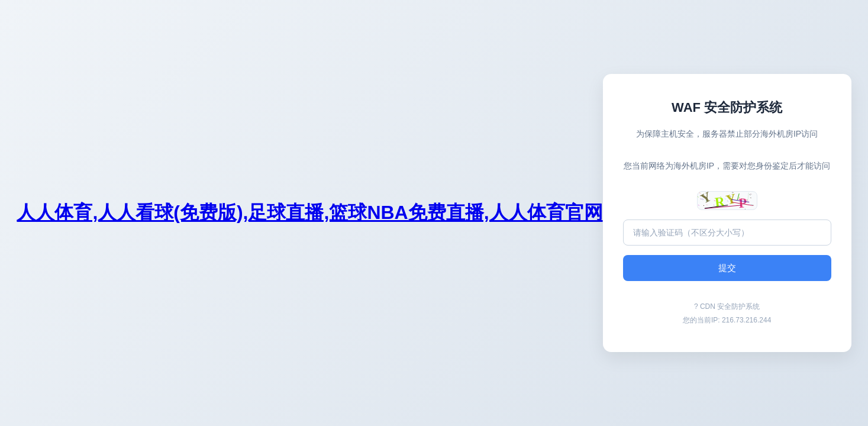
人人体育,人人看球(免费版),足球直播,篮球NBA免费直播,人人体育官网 (309, 212)
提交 (727, 268)
